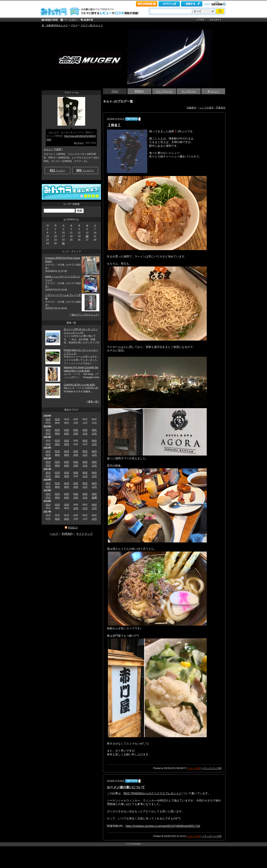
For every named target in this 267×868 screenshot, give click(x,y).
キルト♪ (48, 149)
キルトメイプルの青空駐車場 (69, 33)
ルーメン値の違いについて (126, 787)
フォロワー (85, 170)
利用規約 (67, 534)
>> (78, 219)
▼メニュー (213, 91)
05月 (85, 430)
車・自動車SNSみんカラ (55, 25)
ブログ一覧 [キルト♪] (92, 25)
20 (87, 236)
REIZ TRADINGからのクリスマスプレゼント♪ (152, 793)
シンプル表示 (207, 108)
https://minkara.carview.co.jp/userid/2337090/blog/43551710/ (163, 826)
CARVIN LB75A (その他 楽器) (79, 385)
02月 (57, 419)
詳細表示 (192, 108)
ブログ (74, 25)
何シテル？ (79, 143)
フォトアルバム (164, 91)
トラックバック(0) (212, 768)
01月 (48, 419)
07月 (48, 434)
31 (63, 243)
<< (65, 219)
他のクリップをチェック (85, 315)
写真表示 (221, 108)
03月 (67, 430)
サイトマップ (84, 534)
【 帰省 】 (114, 125)
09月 (67, 434)
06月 (94, 430)
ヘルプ (207, 4)
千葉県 (58, 149)
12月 (94, 434)
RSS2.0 (73, 528)
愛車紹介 (140, 91)
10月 (76, 434)
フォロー (57, 170)
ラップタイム (189, 91)
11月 (85, 434)
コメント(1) (194, 836)
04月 (76, 430)
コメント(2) (194, 768)
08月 (57, 434)
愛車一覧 (93, 402)
